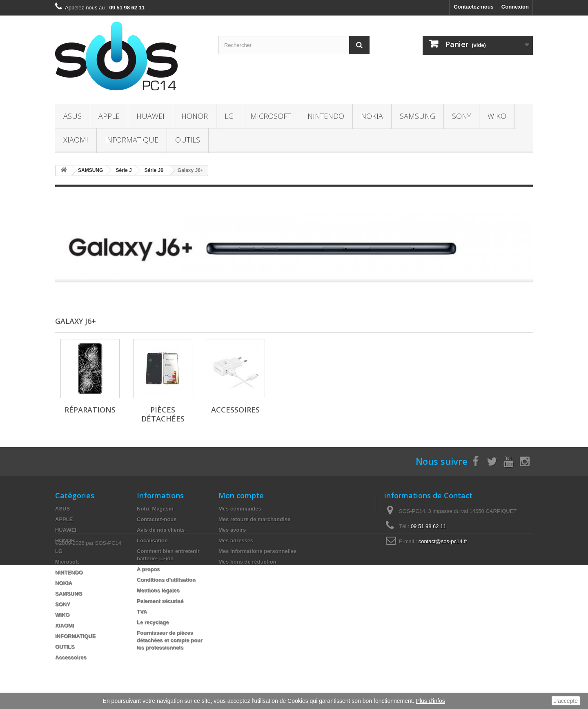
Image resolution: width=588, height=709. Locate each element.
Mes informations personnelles (257, 551)
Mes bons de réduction (247, 562)
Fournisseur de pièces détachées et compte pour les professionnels (170, 640)
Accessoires (235, 410)
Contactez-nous (474, 7)
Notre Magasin (155, 509)
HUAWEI (150, 116)
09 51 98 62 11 (429, 526)
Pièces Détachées (163, 414)
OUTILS (188, 140)
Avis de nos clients (161, 530)
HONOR (195, 116)
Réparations (90, 410)
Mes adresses (236, 541)
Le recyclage (153, 622)
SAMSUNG (418, 116)
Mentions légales (158, 590)
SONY (461, 116)
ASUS (72, 116)
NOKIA (372, 116)
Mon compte (241, 495)
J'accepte (566, 701)
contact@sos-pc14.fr (443, 541)
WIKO (497, 116)
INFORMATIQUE (132, 140)
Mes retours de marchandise (254, 519)
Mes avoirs (232, 530)
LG (229, 116)
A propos (148, 569)
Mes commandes (240, 509)
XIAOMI (76, 140)
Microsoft (271, 116)
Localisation (152, 541)
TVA (142, 612)
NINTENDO (326, 116)
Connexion (515, 7)
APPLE (109, 116)
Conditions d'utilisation (166, 580)
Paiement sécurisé (160, 601)
